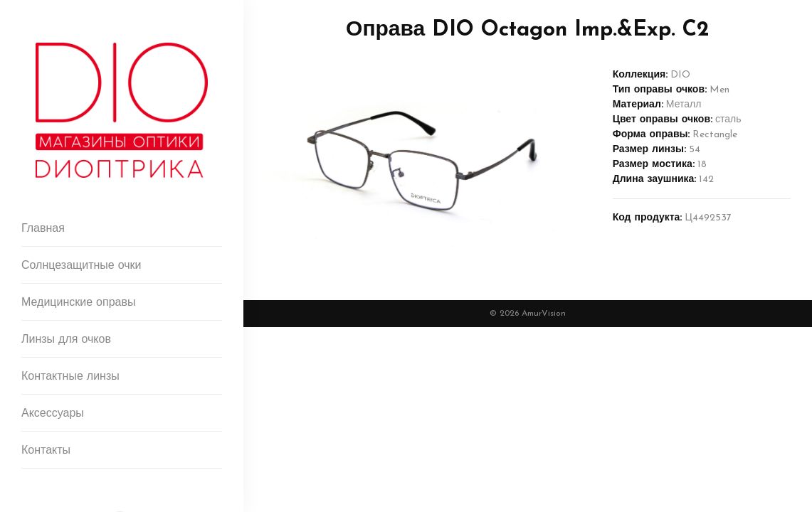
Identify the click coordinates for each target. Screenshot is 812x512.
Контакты (46, 451)
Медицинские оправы (78, 303)
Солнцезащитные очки (81, 266)
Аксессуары (53, 414)
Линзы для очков (66, 340)
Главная (43, 229)
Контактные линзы (70, 377)
